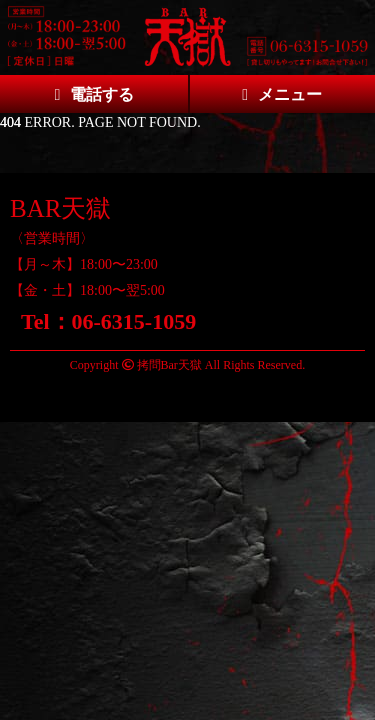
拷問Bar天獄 (169, 365)
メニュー (282, 94)
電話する (94, 94)
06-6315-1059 (134, 321)
